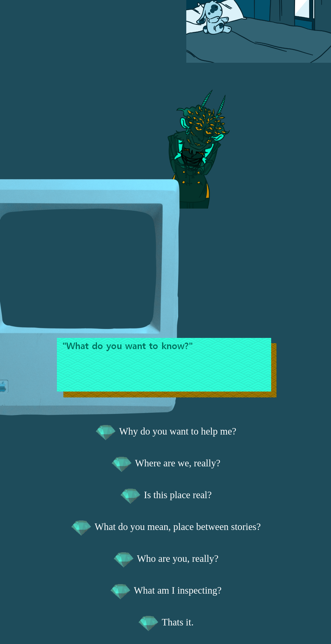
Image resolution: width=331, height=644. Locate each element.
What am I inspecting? (165, 590)
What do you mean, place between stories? (165, 527)
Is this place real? (165, 495)
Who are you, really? (165, 559)
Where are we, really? (165, 463)
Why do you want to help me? (165, 431)
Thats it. (165, 622)
